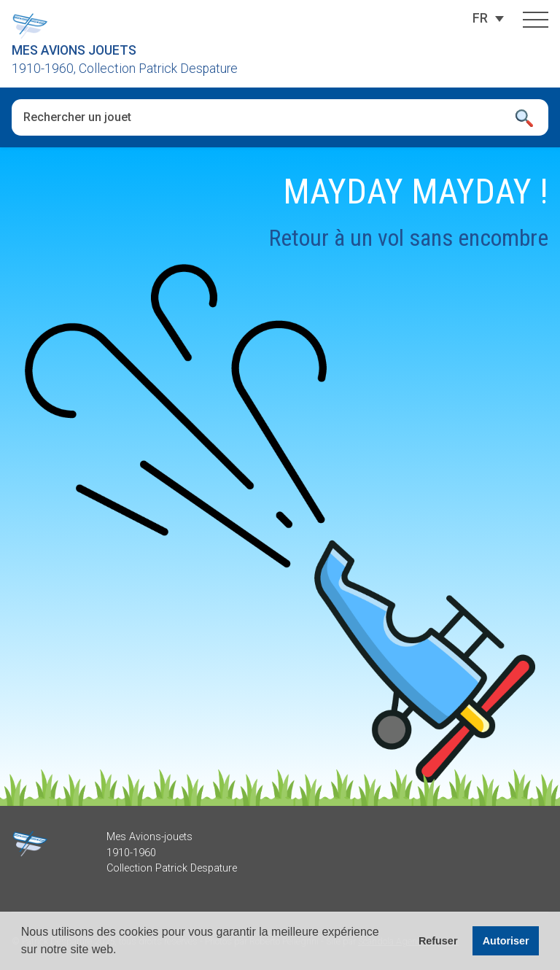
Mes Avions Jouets (74, 50)
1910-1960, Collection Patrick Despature (125, 69)
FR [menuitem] (480, 18)
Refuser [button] (438, 941)
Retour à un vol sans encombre (409, 238)
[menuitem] (480, 18)
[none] (480, 18)
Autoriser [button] (506, 941)
